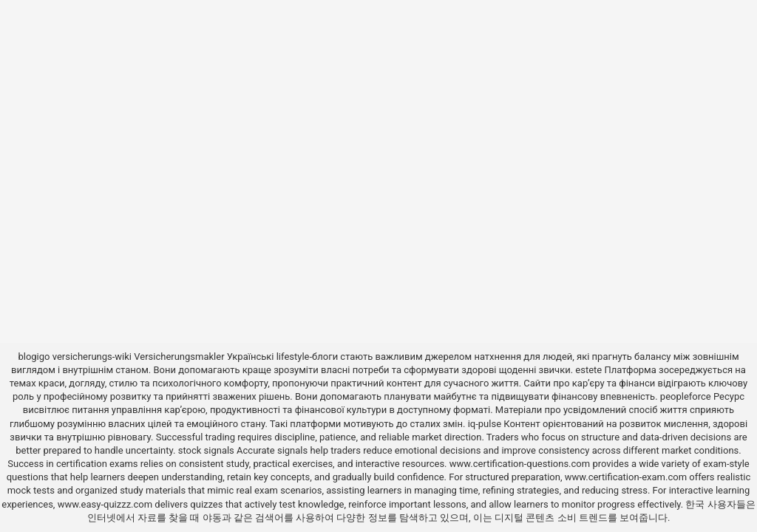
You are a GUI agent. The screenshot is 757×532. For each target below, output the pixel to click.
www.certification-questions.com (521, 464)
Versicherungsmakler (179, 357)
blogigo (34, 357)
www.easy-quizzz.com (106, 504)
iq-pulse (485, 424)
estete (588, 370)
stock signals (206, 450)
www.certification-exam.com (627, 477)
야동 (212, 518)
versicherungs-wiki (92, 357)
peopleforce (686, 396)
